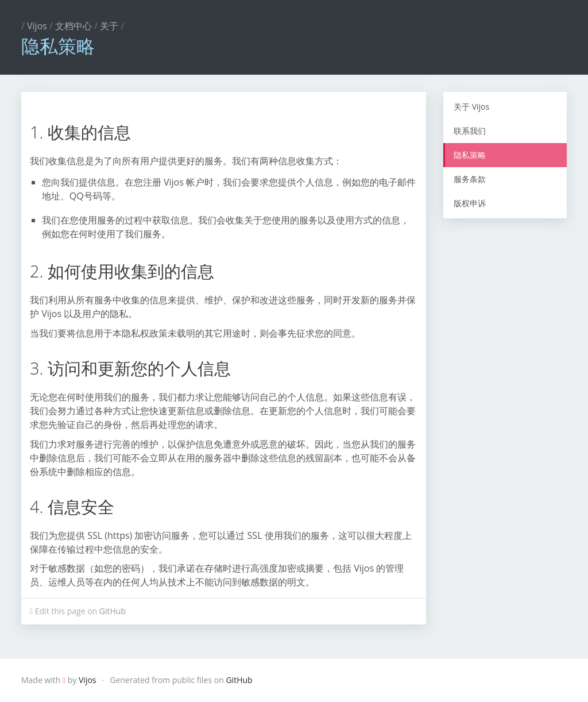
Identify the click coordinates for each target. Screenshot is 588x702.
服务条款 (470, 179)
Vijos (37, 26)
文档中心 (73, 26)
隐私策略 (470, 155)
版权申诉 (470, 203)
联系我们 (470, 131)
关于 (109, 26)
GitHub (113, 611)
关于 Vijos (471, 107)
